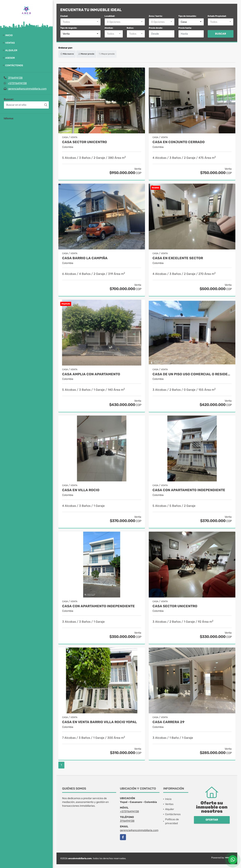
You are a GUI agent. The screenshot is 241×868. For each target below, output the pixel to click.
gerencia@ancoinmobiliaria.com (27, 89)
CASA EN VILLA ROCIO (81, 490)
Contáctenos (14, 65)
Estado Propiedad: (217, 16)
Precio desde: (156, 28)
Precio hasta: (185, 28)
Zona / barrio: (156, 16)
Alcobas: (109, 28)
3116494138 (15, 78)
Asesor (10, 58)
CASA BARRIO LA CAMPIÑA (85, 258)
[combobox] (80, 22)
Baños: (130, 28)
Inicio (9, 35)
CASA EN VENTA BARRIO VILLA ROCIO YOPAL (100, 722)
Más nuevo (67, 54)
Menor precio (86, 54)
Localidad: (110, 16)
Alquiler (11, 50)
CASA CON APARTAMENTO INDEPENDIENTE (189, 490)
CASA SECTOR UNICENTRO (85, 142)
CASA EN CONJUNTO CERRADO (179, 142)
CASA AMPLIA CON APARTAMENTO (91, 374)
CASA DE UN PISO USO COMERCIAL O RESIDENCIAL (192, 374)
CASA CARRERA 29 (169, 722)
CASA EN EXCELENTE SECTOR (178, 258)
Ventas (10, 43)
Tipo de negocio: (69, 28)
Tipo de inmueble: (187, 16)
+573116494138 (17, 83)
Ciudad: (64, 16)
